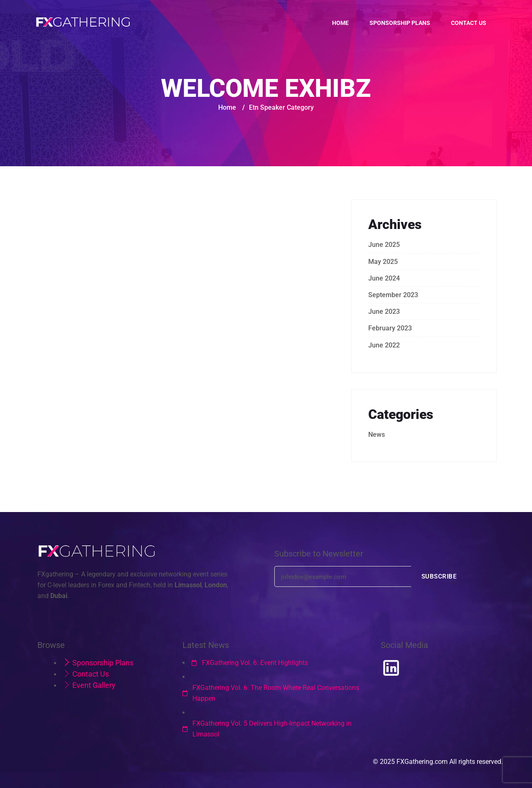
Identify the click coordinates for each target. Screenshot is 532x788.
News (377, 435)
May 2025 (383, 262)
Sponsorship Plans (400, 23)
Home (340, 23)
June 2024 (384, 278)
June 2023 (384, 312)
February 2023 (390, 328)
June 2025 (384, 245)
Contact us (469, 23)
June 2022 (384, 345)
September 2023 (393, 295)
